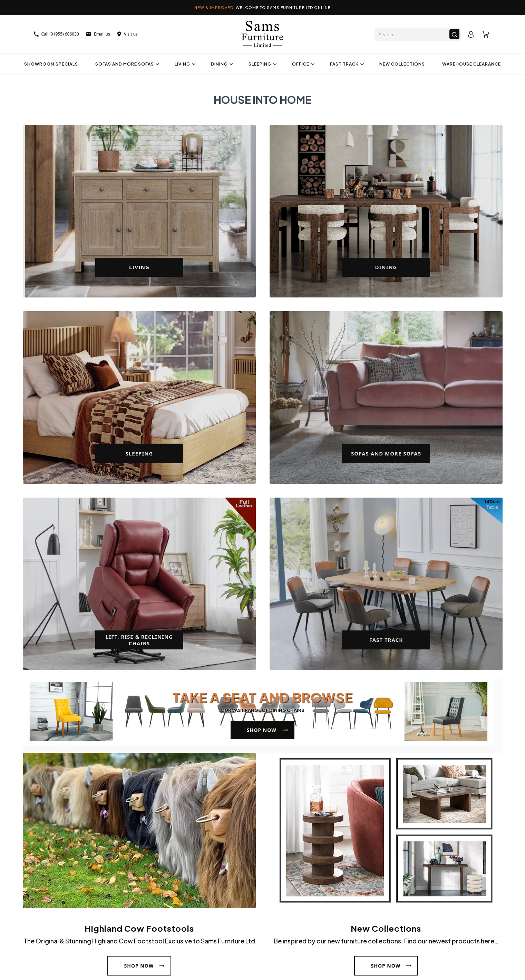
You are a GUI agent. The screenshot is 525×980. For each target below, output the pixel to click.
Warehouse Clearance (471, 64)
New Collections (402, 64)
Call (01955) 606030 (56, 34)
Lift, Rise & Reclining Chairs (139, 640)
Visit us (127, 34)
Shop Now (262, 730)
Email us (98, 34)
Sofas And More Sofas (126, 64)
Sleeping (262, 64)
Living (184, 64)
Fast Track (346, 64)
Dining (221, 64)
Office (302, 64)
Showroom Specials (51, 64)
